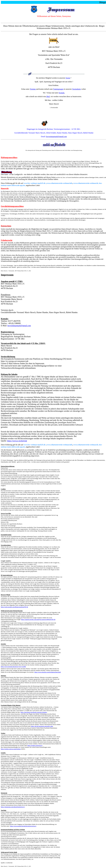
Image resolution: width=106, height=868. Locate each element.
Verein (68, 78)
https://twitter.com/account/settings (11, 749)
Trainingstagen (58, 89)
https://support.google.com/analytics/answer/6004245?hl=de (38, 619)
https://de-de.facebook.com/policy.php (42, 726)
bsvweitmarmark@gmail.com (56, 137)
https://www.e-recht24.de (17, 441)
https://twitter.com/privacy (35, 745)
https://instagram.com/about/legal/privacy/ (13, 807)
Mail (48, 96)
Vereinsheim (76, 89)
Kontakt (62, 93)
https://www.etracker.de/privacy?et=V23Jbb (13, 667)
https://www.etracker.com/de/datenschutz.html (48, 672)
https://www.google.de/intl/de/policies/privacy (23, 826)
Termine (33, 89)
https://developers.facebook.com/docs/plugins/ (34, 712)
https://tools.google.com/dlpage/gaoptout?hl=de (14, 607)
